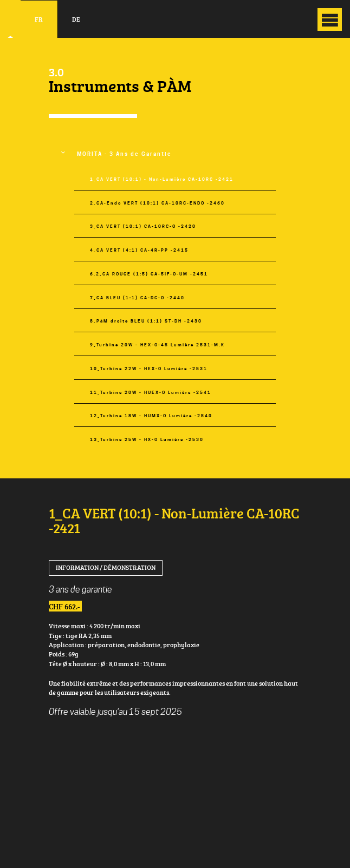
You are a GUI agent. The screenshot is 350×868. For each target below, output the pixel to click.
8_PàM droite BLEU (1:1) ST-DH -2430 (146, 321)
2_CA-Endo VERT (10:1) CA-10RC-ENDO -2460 (157, 203)
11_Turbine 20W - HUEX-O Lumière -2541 (151, 393)
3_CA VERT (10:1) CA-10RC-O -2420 (143, 226)
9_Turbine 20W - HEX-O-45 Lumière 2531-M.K (157, 345)
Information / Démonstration (106, 567)
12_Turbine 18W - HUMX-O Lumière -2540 (151, 416)
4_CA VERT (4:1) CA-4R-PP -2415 (139, 250)
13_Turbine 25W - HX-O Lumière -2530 (147, 440)
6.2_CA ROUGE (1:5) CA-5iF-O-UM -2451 (149, 274)
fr (39, 19)
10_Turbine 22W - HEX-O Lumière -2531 (149, 369)
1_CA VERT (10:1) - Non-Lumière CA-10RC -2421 (162, 179)
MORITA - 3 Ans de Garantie (124, 154)
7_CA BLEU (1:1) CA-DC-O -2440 (137, 298)
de (76, 19)
